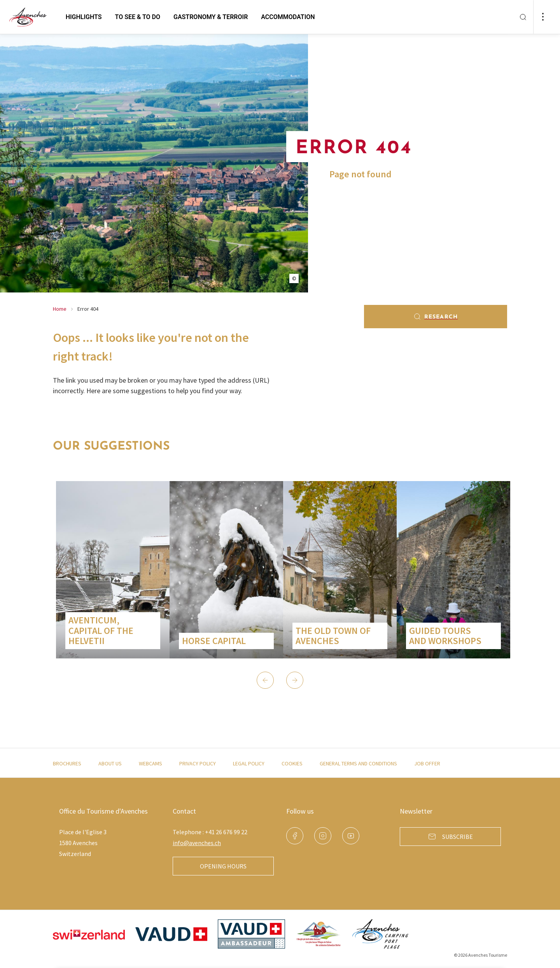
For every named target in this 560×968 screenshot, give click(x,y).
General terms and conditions (358, 763)
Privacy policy (198, 763)
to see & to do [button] (138, 17)
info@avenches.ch (197, 843)
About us (110, 763)
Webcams (150, 763)
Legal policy (249, 763)
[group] (113, 570)
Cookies (292, 763)
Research (436, 317)
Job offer (427, 763)
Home (60, 309)
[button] (265, 680)
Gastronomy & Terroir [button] (211, 17)
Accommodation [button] (288, 17)
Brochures (67, 763)
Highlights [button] (84, 17)
